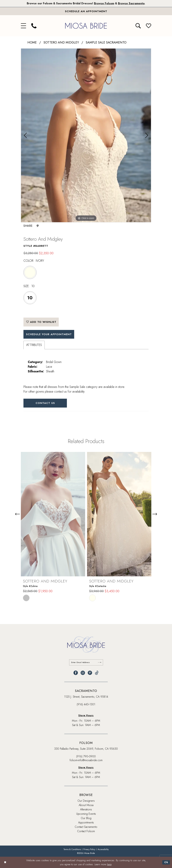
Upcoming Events (86, 814)
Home (32, 42)
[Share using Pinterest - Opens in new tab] (38, 226)
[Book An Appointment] (86, 11)
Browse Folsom (104, 3)
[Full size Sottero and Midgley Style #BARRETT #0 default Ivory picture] (86, 135)
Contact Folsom (86, 831)
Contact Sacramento (86, 827)
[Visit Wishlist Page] (149, 26)
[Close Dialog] (5, 862)
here (109, 864)
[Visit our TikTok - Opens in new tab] (97, 673)
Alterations (86, 809)
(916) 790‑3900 (86, 756)
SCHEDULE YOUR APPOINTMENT (49, 334)
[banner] (86, 26)
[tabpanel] (86, 135)
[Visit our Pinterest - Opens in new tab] (90, 673)
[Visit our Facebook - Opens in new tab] (76, 673)
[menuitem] (23, 26)
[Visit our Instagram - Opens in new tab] (83, 673)
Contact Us (45, 403)
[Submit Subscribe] (100, 662)
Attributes (34, 345)
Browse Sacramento (131, 3)
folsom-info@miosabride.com (86, 760)
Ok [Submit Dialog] (166, 862)
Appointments (86, 822)
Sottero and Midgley (61, 42)
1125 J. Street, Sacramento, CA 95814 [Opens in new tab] (86, 697)
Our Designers (86, 801)
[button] (23, 26)
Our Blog (86, 818)
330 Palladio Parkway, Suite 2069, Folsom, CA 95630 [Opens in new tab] (86, 749)
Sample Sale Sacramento (106, 42)
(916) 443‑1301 (86, 704)
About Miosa (86, 805)
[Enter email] (86, 662)
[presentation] (53, 514)
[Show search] (138, 26)
